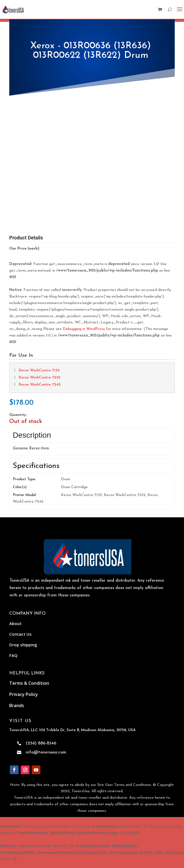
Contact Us (20, 634)
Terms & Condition (29, 683)
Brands (17, 705)
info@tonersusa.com (46, 752)
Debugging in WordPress (84, 329)
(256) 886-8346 (41, 743)
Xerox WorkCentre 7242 (40, 385)
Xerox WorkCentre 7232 (39, 378)
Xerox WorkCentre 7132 (39, 370)
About (15, 623)
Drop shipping (23, 645)
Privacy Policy (24, 694)
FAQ (13, 655)
